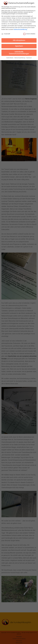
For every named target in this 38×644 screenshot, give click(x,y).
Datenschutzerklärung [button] (20, 57)
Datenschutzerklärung (20, 29)
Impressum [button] (29, 57)
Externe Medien (29, 33)
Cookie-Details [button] (10, 57)
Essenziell (6, 33)
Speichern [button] (19, 45)
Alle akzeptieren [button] (19, 40)
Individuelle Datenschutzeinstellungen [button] (19, 52)
